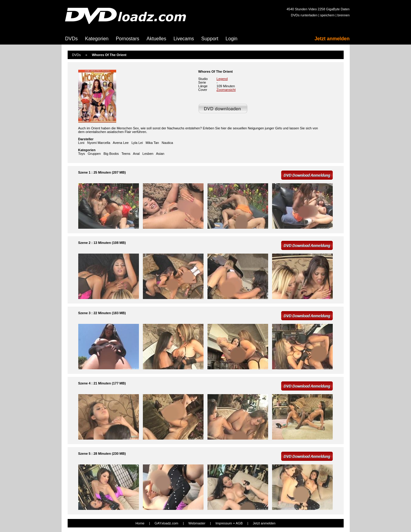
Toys (82, 154)
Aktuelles (156, 39)
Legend (222, 79)
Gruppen (94, 154)
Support (210, 39)
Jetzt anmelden (332, 39)
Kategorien (97, 39)
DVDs (72, 39)
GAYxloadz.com (167, 523)
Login (232, 39)
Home (140, 523)
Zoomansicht (226, 90)
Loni (81, 143)
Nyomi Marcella (99, 143)
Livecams (184, 39)
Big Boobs (111, 154)
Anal (136, 154)
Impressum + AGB (229, 523)
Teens (126, 154)
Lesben (148, 154)
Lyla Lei (137, 143)
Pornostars (128, 39)
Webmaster (197, 523)
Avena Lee (121, 143)
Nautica (167, 143)
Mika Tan (152, 143)
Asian (160, 154)
